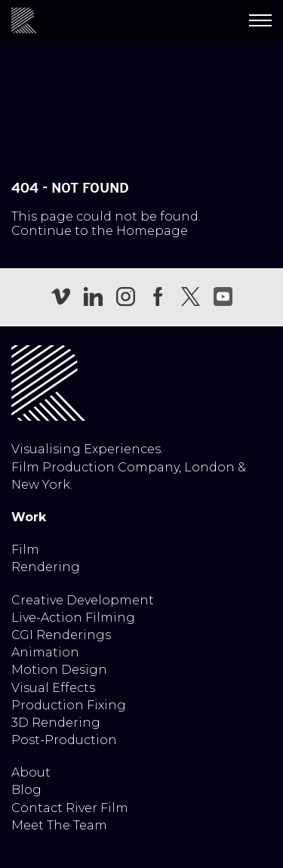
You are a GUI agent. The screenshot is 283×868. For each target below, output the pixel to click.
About (31, 772)
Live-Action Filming (73, 618)
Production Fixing (69, 705)
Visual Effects (53, 688)
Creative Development (83, 600)
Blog (26, 790)
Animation (45, 652)
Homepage (152, 231)
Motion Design (59, 670)
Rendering (46, 567)
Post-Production (64, 740)
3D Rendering (56, 723)
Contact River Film (70, 808)
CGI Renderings (61, 635)
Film (25, 550)
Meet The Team (59, 825)
